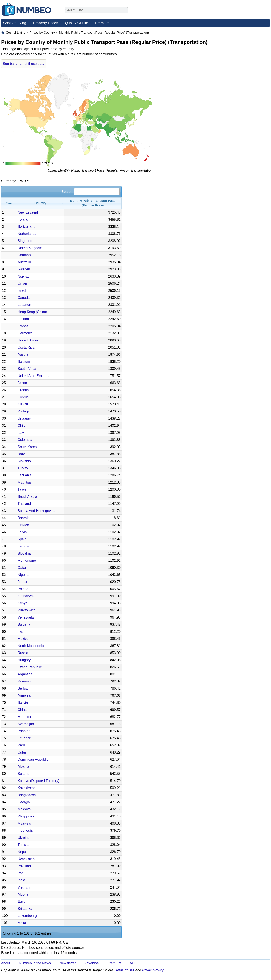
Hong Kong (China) (32, 312)
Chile (22, 426)
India (21, 880)
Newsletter (68, 963)
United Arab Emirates (34, 376)
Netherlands (27, 234)
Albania (23, 767)
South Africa (27, 369)
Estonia (23, 546)
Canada (24, 298)
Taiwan (23, 489)
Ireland (23, 219)
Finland (23, 319)
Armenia (24, 695)
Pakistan (24, 866)
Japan (22, 383)
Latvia (22, 532)
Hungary (24, 660)
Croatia (23, 390)
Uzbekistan (26, 859)
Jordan (23, 582)
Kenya (22, 603)
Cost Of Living (15, 23)
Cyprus (23, 397)
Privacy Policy (153, 970)
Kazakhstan (27, 788)
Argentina (25, 674)
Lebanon (24, 305)
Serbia (23, 688)
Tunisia (23, 845)
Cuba (22, 752)
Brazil (22, 454)
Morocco (24, 717)
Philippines (26, 816)
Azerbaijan (26, 724)
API (132, 963)
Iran (21, 873)
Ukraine (24, 838)
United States (28, 340)
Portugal (24, 411)
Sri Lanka (25, 909)
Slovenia (24, 461)
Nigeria (23, 575)
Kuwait (23, 404)
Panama (24, 731)
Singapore (25, 241)
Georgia (24, 802)
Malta (22, 923)
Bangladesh (27, 795)
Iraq (21, 632)
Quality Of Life (77, 23)
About (6, 963)
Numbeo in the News (35, 963)
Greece (23, 525)
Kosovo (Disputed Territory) (38, 781)
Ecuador (24, 738)
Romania (25, 681)
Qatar (22, 568)
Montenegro (27, 561)
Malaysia (24, 823)
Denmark (25, 255)
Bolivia (23, 703)
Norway (23, 276)
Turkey (23, 468)
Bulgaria (24, 624)
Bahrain (24, 518)
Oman (22, 283)
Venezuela (26, 617)
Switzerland (27, 227)
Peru (21, 745)
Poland (23, 589)
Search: (91, 192)
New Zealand (28, 212)
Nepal (22, 852)
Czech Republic (30, 667)
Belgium (24, 362)
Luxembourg (27, 916)
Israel (22, 291)
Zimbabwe (26, 596)
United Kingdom (30, 248)
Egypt (22, 902)
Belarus (23, 774)
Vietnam (24, 887)
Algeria (23, 894)
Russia (23, 653)
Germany (25, 333)
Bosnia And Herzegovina (36, 511)
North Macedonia (31, 646)
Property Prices (46, 23)
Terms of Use (124, 970)
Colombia (25, 440)
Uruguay (24, 418)
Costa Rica (26, 347)
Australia (24, 262)
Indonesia (25, 830)
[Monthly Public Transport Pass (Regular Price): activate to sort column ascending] (93, 203)
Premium (102, 23)
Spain (22, 539)
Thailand (24, 504)
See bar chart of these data (24, 64)
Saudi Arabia (27, 497)
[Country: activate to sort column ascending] (40, 203)
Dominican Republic (33, 759)
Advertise (92, 963)
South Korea (27, 447)
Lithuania (25, 475)
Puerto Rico (27, 610)
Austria (23, 354)
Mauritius (25, 482)
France (23, 326)
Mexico (23, 639)
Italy (21, 433)
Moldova (24, 809)
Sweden (24, 269)
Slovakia (24, 553)
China (22, 710)
